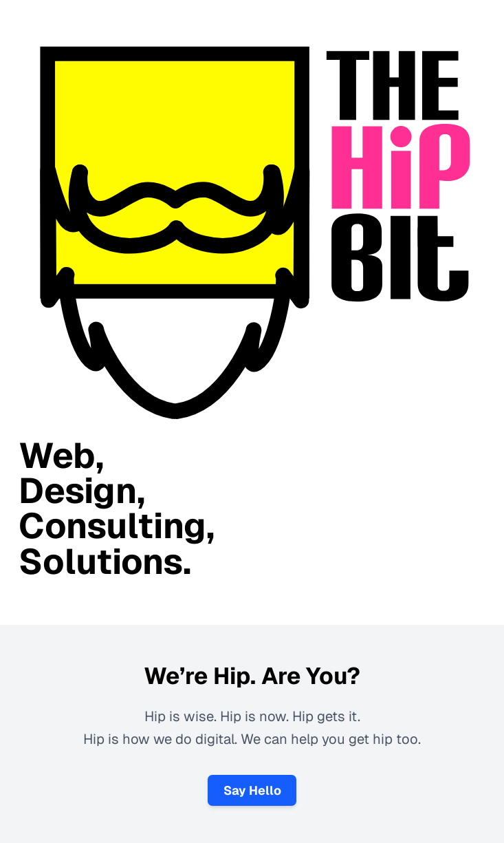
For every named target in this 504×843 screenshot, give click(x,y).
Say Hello (252, 790)
